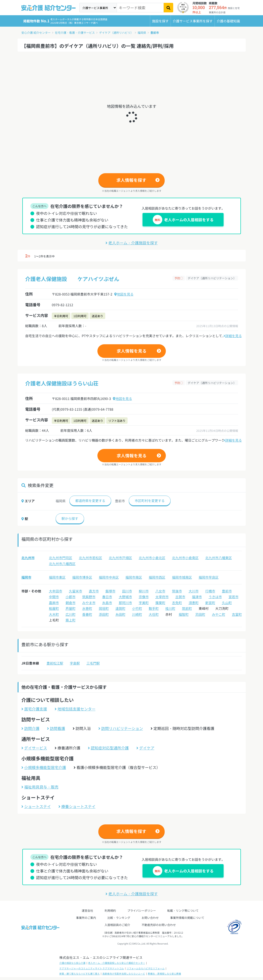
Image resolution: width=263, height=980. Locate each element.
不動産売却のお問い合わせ (159, 925)
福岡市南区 (134, 577)
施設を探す (160, 21)
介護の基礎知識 (228, 21)
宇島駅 (75, 663)
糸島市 (107, 603)
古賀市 (180, 597)
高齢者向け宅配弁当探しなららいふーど (124, 974)
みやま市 (89, 603)
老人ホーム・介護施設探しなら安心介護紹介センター (117, 963)
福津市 (197, 597)
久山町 (227, 603)
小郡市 (71, 597)
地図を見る (124, 294)
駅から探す (70, 518)
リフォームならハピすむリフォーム (146, 968)
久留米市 (76, 591)
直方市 (94, 591)
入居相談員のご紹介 (117, 925)
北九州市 (28, 558)
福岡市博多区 (82, 577)
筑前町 (187, 608)
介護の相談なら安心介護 (72, 963)
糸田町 (120, 614)
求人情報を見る (132, 351)
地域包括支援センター (75, 709)
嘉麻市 (54, 603)
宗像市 (144, 597)
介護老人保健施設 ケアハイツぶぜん (72, 279)
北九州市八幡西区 (62, 564)
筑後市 (177, 591)
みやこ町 (219, 614)
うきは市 (215, 597)
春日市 (107, 597)
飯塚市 (110, 591)
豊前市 (155, 32)
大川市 (194, 591)
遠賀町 (120, 608)
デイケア (145, 748)
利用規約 (110, 910)
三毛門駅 (93, 663)
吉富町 (237, 614)
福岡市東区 (57, 577)
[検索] (168, 8)
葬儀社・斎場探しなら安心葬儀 (164, 974)
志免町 (177, 603)
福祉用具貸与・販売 (40, 787)
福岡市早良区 (209, 577)
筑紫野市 (89, 597)
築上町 (71, 620)
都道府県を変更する (90, 501)
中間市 (54, 597)
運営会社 (87, 910)
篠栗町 (160, 603)
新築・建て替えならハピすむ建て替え (80, 974)
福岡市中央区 (109, 577)
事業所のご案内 (86, 918)
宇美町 (144, 603)
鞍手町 (154, 608)
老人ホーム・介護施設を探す (132, 243)
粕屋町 (54, 608)
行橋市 (210, 591)
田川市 (127, 591)
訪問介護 (30, 728)
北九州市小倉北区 (152, 558)
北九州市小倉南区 (185, 558)
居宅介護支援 (34, 709)
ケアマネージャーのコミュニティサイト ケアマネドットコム (92, 968)
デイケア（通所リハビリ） (116, 32)
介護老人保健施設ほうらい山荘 (62, 383)
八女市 (160, 591)
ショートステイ (36, 806)
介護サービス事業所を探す (193, 21)
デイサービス (34, 748)
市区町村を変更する (150, 501)
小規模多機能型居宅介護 (44, 767)
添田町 (104, 614)
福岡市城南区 (182, 577)
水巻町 (87, 608)
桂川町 (170, 608)
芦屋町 (71, 608)
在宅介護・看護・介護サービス (75, 32)
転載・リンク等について (183, 910)
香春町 (87, 614)
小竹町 (137, 608)
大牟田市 (56, 591)
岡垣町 (104, 608)
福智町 (184, 614)
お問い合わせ (150, 918)
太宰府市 (162, 597)
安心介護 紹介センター (36, 32)
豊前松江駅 (55, 663)
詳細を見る (233, 336)
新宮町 (210, 603)
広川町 (71, 614)
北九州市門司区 (61, 558)
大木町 (54, 614)
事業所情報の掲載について (187, 918)
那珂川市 (125, 603)
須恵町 (194, 603)
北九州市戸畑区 (120, 558)
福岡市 (26, 577)
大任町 (154, 614)
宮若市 (234, 597)
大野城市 (125, 597)
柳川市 (144, 591)
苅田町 (200, 614)
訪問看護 (56, 728)
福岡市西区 (157, 577)
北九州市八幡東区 (219, 558)
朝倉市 (71, 603)
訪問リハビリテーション (121, 728)
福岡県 (142, 32)
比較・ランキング (119, 918)
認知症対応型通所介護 (108, 748)
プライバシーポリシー (142, 910)
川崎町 (137, 614)
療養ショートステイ (77, 806)
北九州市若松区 (91, 558)
